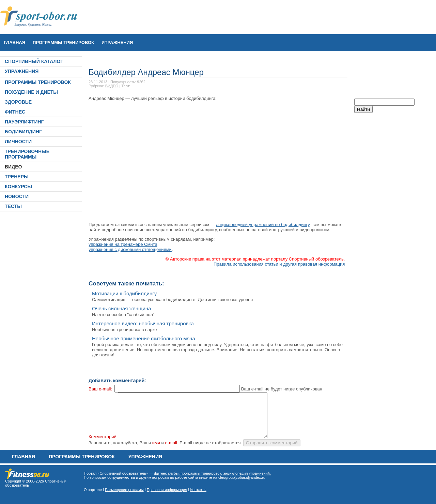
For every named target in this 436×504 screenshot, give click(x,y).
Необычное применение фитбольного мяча (144, 338)
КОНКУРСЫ (18, 187)
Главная (14, 42)
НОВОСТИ (17, 196)
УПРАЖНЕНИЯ (117, 42)
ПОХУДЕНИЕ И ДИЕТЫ (31, 92)
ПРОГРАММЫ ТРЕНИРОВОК (63, 42)
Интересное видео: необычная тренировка (143, 323)
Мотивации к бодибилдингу (124, 293)
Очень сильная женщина (121, 308)
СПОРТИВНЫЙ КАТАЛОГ (34, 61)
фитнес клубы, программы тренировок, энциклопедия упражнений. (212, 473)
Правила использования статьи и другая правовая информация (279, 264)
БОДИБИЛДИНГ (23, 132)
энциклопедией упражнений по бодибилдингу (263, 225)
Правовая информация (167, 490)
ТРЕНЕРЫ (17, 177)
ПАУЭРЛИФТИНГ (24, 122)
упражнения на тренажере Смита (123, 244)
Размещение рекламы (124, 490)
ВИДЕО (13, 167)
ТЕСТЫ (13, 206)
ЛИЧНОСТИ (18, 142)
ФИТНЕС (15, 112)
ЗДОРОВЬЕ (18, 102)
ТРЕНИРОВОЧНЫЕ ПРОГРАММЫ (27, 154)
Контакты (198, 490)
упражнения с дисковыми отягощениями (130, 249)
